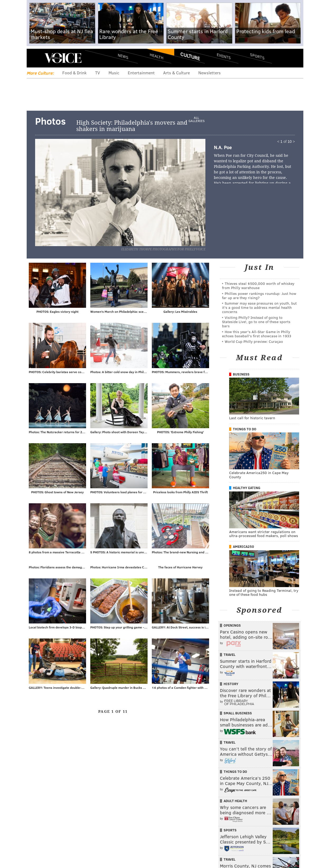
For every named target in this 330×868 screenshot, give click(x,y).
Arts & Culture (176, 73)
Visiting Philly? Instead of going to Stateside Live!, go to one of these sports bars (256, 322)
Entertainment (141, 73)
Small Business (238, 713)
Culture (190, 56)
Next (151, 192)
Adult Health (235, 801)
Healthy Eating (247, 488)
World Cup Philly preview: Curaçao (254, 341)
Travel (230, 655)
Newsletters (209, 73)
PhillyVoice (63, 58)
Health (157, 56)
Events (224, 56)
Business (241, 374)
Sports (257, 56)
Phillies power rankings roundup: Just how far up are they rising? (259, 296)
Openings (232, 625)
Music (114, 73)
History (231, 684)
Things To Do (245, 429)
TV (98, 73)
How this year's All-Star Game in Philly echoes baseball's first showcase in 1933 (257, 334)
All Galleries (196, 119)
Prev (61, 192)
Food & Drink (74, 73)
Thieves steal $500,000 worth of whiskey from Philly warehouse (258, 286)
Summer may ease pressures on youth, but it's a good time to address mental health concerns (259, 307)
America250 (243, 547)
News (123, 56)
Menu (35, 58)
